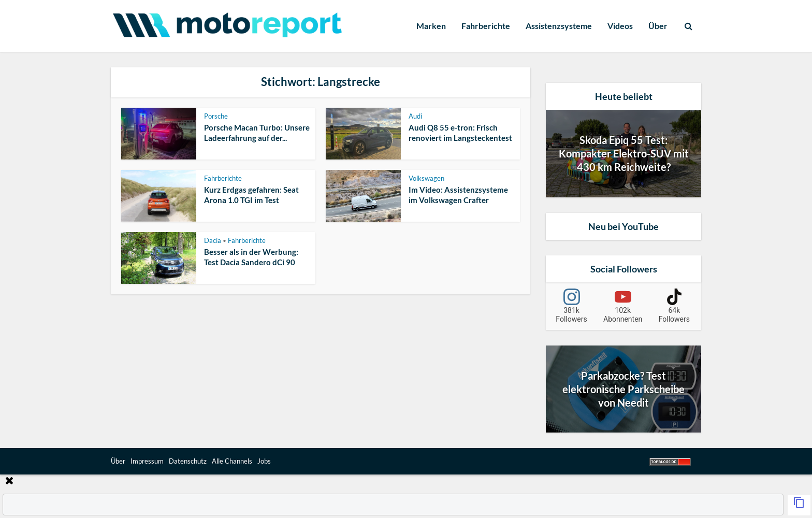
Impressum (147, 461)
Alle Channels (232, 461)
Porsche (216, 116)
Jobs (264, 461)
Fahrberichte (486, 26)
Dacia (213, 240)
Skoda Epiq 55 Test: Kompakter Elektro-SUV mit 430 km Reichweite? (624, 153)
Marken (431, 26)
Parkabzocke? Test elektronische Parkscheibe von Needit (624, 389)
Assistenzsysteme (559, 26)
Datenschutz (188, 461)
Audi (415, 116)
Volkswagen (426, 178)
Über (658, 26)
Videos (620, 26)
